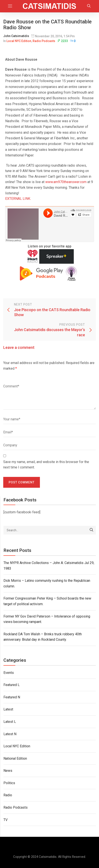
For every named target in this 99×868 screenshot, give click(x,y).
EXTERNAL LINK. (18, 199)
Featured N (12, 697)
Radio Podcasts (44, 41)
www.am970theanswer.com (66, 182)
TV (5, 820)
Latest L (10, 722)
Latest (8, 709)
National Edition (15, 758)
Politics (9, 783)
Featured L (12, 685)
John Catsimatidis (16, 36)
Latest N (10, 734)
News (8, 771)
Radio (8, 795)
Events (9, 673)
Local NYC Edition (19, 41)
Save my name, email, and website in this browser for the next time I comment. (46, 465)
